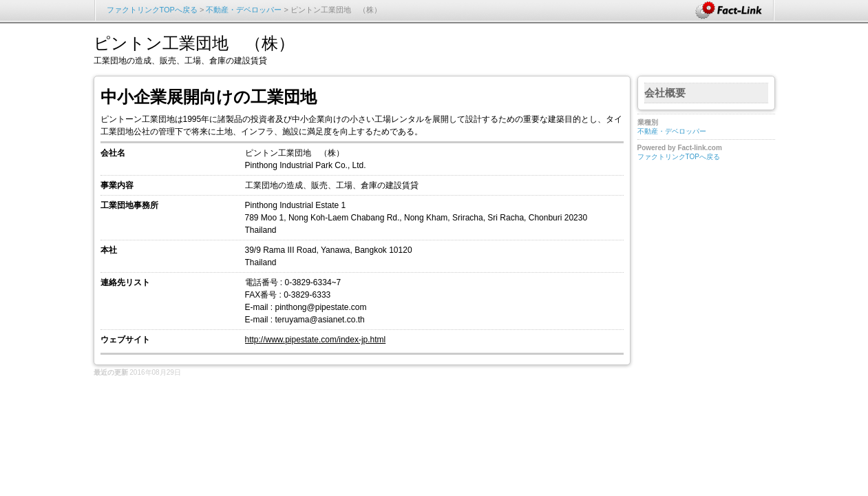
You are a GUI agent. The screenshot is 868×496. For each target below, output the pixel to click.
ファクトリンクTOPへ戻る (152, 10)
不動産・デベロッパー (244, 10)
